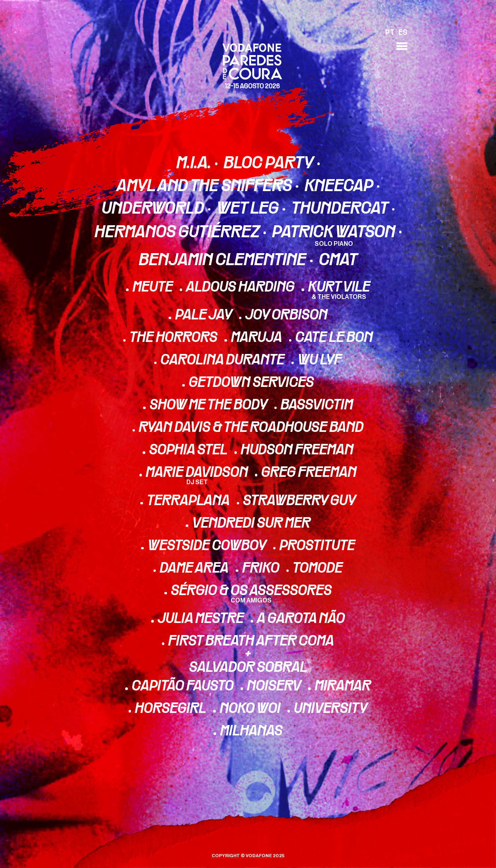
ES (403, 33)
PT (390, 33)
